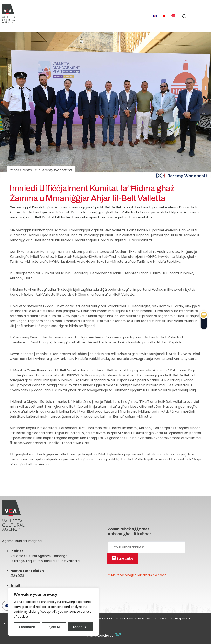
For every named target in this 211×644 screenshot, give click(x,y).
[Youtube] (7, 606)
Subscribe (122, 558)
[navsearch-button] (183, 14)
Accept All (80, 627)
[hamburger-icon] (173, 16)
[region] (54, 612)
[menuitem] (155, 16)
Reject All (54, 627)
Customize (27, 627)
